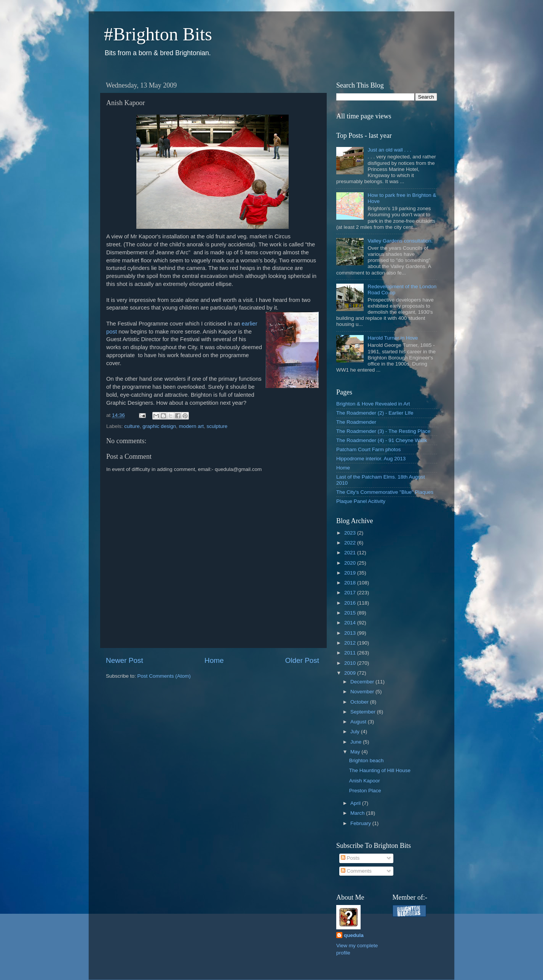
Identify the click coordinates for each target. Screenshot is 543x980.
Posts (350, 858)
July (356, 732)
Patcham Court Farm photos (369, 449)
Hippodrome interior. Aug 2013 (371, 459)
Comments (356, 871)
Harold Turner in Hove (393, 338)
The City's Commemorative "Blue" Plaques (385, 492)
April (356, 803)
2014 (351, 623)
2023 (351, 533)
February (361, 823)
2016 (351, 603)
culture (132, 426)
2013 (351, 633)
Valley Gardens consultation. (400, 241)
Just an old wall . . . (389, 150)
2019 (351, 573)
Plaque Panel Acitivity (361, 501)
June (357, 742)
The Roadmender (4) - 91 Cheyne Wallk (382, 440)
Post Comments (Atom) (164, 676)
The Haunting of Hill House (380, 770)
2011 (351, 653)
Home (214, 660)
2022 (351, 543)
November (363, 692)
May (356, 752)
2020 (351, 563)
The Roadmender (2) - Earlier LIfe (375, 413)
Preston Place (365, 791)
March (358, 813)
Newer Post (125, 660)
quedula (354, 935)
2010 (351, 663)
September (364, 712)
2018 (351, 583)
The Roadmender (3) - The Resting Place (383, 431)
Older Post (302, 660)
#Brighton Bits (158, 34)
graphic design (159, 426)
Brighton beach (367, 761)
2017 (351, 593)
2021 (351, 553)
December (363, 682)
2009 (351, 673)
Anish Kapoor (365, 781)
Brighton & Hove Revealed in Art (373, 404)
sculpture (217, 426)
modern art (191, 426)
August (359, 722)
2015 (351, 613)
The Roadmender (356, 422)
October (360, 702)
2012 (351, 643)
